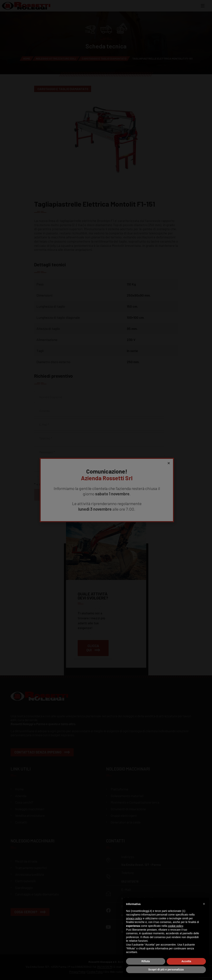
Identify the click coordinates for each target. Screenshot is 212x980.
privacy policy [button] (134, 918)
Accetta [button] (186, 961)
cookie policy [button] (175, 926)
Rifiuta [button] (146, 961)
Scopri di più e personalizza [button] (166, 969)
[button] (204, 904)
